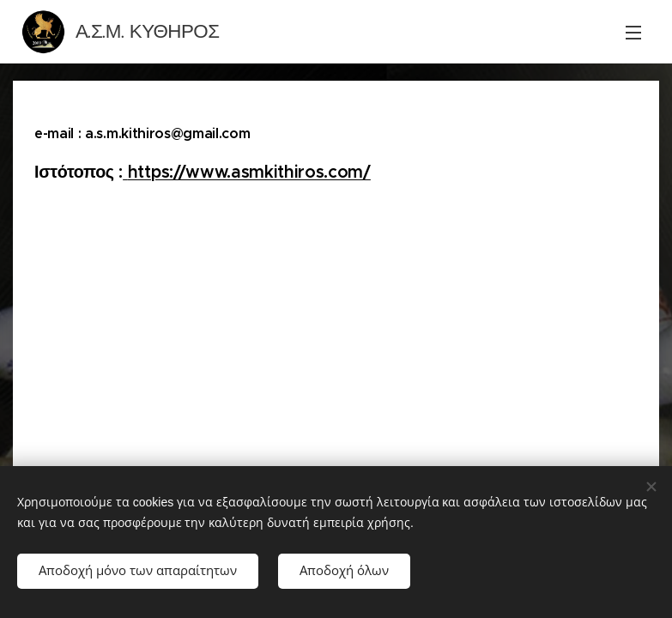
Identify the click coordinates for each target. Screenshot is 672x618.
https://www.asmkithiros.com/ (249, 172)
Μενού (633, 33)
